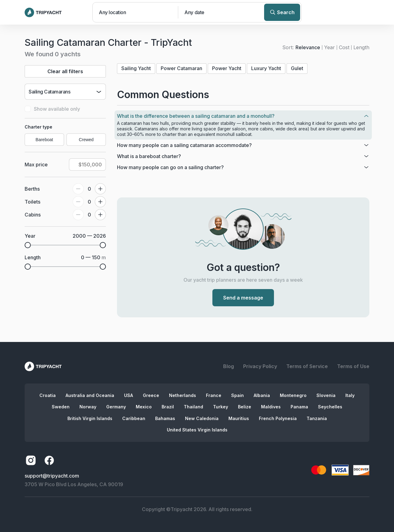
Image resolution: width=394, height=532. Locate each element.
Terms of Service (307, 366)
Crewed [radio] (86, 140)
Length (361, 47)
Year (330, 47)
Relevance (308, 47)
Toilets (32, 202)
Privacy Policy (260, 366)
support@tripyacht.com (52, 476)
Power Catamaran (181, 68)
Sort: (288, 47)
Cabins (33, 215)
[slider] (28, 245)
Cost (344, 47)
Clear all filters (65, 71)
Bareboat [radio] (44, 140)
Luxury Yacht (266, 68)
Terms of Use (353, 366)
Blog (229, 366)
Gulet (297, 68)
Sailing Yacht (136, 68)
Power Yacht (227, 68)
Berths (32, 189)
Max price (36, 165)
